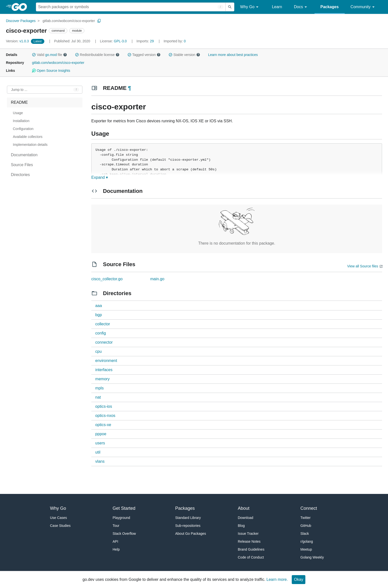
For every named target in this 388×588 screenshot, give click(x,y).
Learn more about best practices (233, 55)
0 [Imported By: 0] (175, 41)
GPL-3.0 (120, 41)
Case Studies (60, 526)
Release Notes (249, 541)
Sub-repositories (188, 526)
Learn (277, 7)
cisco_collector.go (107, 279)
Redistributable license (97, 55)
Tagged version (144, 55)
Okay (299, 579)
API (115, 541)
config (101, 333)
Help (116, 549)
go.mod (51, 55)
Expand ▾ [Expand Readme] (100, 177)
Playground (121, 518)
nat (98, 397)
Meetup (306, 549)
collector (103, 324)
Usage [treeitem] (18, 113)
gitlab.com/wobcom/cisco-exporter (69, 21)
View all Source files (363, 266)
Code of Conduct (251, 557)
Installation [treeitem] (21, 121)
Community (363, 7)
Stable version (184, 55)
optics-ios (104, 406)
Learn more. (277, 579)
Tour (116, 526)
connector (104, 342)
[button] (34, 55)
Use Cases (58, 518)
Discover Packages (21, 21)
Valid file (49, 55)
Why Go (250, 7)
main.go (157, 279)
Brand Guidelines (251, 549)
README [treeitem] (19, 102)
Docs (301, 7)
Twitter (305, 518)
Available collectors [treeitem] (28, 137)
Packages (330, 7)
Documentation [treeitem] (24, 155)
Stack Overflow (124, 534)
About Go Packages (191, 534)
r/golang (307, 541)
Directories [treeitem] (20, 175)
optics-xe (103, 425)
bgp (99, 315)
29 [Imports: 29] (146, 41)
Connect (309, 508)
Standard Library (188, 518)
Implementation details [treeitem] (30, 145)
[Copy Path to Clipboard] (99, 21)
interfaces (104, 370)
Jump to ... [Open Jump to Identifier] (19, 90)
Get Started (124, 508)
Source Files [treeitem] (22, 165)
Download (245, 518)
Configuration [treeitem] (23, 129)
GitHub (306, 526)
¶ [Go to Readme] (129, 88)
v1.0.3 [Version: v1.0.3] (18, 41)
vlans (100, 461)
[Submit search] (230, 7)
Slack (305, 534)
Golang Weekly (312, 557)
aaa (99, 306)
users (100, 443)
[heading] (21, 7)
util (98, 452)
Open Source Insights (51, 71)
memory (102, 379)
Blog (241, 526)
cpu (98, 351)
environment (106, 361)
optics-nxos (105, 416)
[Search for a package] (131, 7)
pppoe (101, 434)
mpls (99, 388)
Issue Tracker (248, 534)
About (244, 508)
